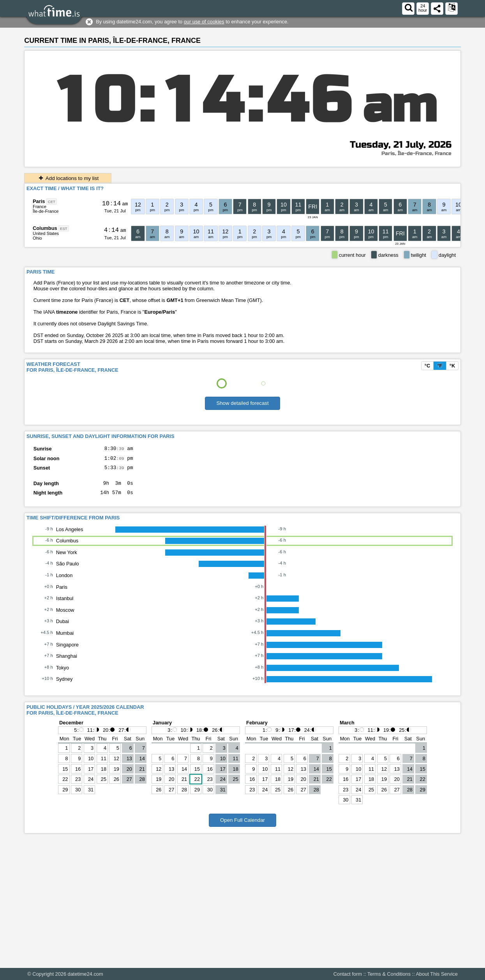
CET (52, 202)
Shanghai (67, 662)
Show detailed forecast (242, 403)
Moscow (65, 616)
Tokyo (63, 674)
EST (64, 229)
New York (67, 558)
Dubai (63, 627)
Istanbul (65, 604)
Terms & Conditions (389, 974)
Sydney (64, 685)
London (64, 581)
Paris (39, 201)
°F (440, 366)
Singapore (67, 651)
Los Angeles (70, 535)
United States (46, 233)
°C (427, 366)
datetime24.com (86, 974)
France (40, 207)
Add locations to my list (68, 178)
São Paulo (68, 569)
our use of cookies (204, 22)
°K (452, 366)
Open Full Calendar (242, 826)
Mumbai (65, 639)
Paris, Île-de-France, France (416, 154)
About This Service (437, 974)
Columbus (45, 228)
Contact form (348, 974)
